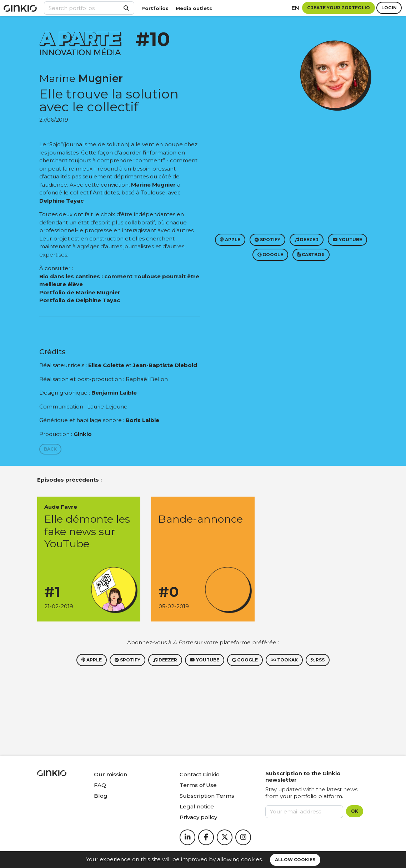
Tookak (284, 660)
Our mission (111, 774)
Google (270, 255)
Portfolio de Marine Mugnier (80, 292)
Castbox (311, 255)
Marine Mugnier (153, 185)
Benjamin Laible (114, 393)
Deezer (307, 240)
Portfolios (155, 8)
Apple (230, 240)
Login (389, 8)
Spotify (267, 240)
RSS (318, 660)
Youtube (347, 240)
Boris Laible (142, 420)
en (295, 8)
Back (50, 449)
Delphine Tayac (61, 201)
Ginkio (83, 434)
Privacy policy (198, 817)
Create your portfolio (339, 8)
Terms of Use (198, 785)
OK (355, 811)
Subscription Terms (207, 796)
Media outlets (194, 8)
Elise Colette (106, 365)
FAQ (100, 785)
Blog (101, 796)
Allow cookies (295, 860)
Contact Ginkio (200, 774)
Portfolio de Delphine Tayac (80, 300)
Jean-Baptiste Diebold (165, 365)
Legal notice (197, 806)
